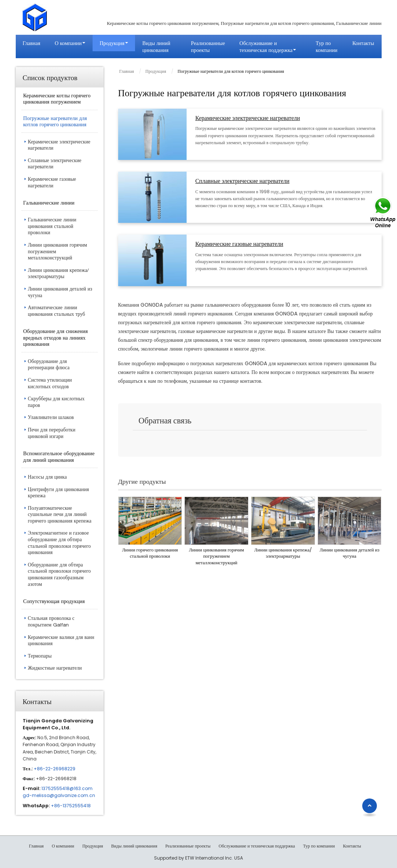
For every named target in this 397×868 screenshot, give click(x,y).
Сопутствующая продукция (54, 601)
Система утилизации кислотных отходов (50, 383)
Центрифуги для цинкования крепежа (58, 493)
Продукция (156, 71)
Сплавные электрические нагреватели (242, 181)
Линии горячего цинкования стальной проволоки (150, 553)
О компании (63, 846)
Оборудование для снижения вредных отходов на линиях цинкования (55, 337)
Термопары (40, 656)
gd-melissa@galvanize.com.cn (59, 795)
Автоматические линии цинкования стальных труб (56, 311)
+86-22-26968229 (55, 769)
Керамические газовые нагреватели (239, 244)
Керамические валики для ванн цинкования (61, 640)
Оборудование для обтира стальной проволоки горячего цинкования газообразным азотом (59, 574)
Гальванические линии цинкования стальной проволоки (52, 226)
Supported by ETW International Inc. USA (198, 858)
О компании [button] (68, 43)
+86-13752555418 (71, 806)
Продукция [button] (112, 43)
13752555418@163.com (67, 788)
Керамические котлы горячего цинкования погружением (57, 99)
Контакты (363, 43)
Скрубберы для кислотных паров (56, 402)
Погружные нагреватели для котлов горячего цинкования (55, 121)
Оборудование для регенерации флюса (49, 364)
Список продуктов (50, 77)
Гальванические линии (49, 203)
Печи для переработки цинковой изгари (52, 433)
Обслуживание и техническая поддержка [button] (266, 46)
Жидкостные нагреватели (55, 668)
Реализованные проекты (208, 46)
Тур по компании (327, 46)
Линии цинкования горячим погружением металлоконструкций (216, 556)
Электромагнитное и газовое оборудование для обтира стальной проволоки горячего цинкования (59, 542)
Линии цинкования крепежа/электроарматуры (283, 553)
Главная (31, 43)
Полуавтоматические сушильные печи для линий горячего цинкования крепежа (60, 514)
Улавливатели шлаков (51, 417)
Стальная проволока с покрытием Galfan (51, 621)
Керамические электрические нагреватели (248, 118)
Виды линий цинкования (156, 46)
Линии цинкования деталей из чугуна (350, 553)
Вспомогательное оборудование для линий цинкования (59, 457)
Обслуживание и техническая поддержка (257, 846)
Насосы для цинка (47, 477)
